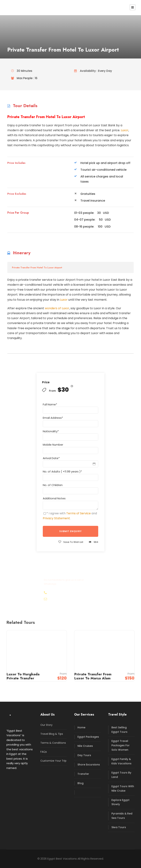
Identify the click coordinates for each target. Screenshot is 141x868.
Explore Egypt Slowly (120, 802)
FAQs (44, 752)
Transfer (83, 774)
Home (81, 727)
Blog (81, 783)
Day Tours (84, 755)
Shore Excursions (89, 765)
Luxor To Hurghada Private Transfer (23, 676)
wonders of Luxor (57, 308)
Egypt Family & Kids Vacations (121, 761)
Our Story (46, 725)
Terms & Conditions (53, 743)
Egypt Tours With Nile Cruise (123, 788)
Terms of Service (78, 513)
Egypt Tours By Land (121, 775)
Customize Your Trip (53, 761)
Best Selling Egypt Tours (119, 730)
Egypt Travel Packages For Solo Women (121, 745)
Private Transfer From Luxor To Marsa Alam (93, 676)
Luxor (125, 130)
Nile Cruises (85, 746)
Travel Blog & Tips (52, 734)
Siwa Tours (119, 827)
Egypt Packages (88, 737)
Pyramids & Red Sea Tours (122, 816)
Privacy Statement (56, 518)
